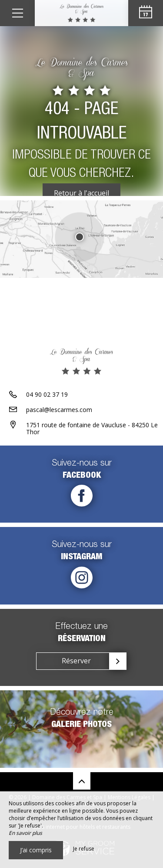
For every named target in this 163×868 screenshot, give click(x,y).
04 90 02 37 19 (47, 394)
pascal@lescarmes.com (59, 410)
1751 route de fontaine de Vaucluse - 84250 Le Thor (92, 429)
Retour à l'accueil (81, 193)
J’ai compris (36, 850)
